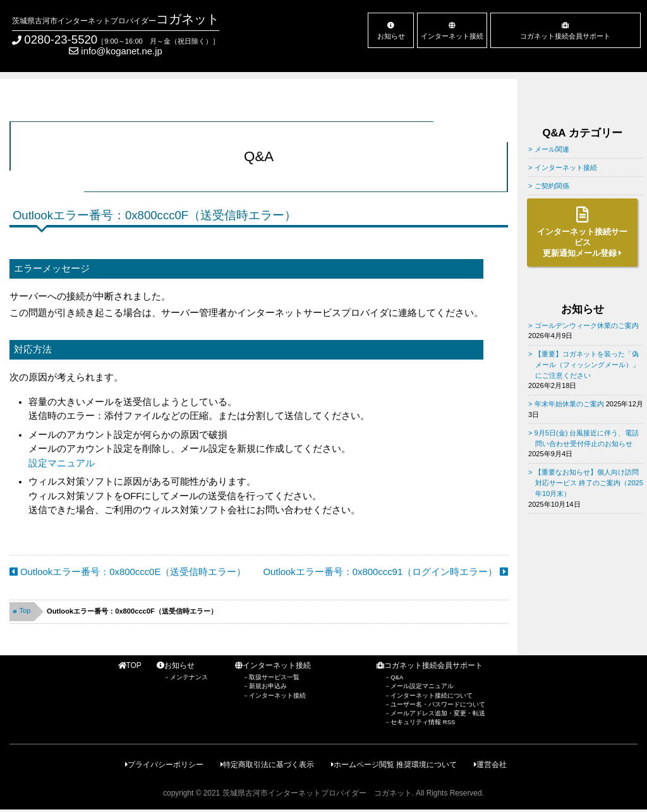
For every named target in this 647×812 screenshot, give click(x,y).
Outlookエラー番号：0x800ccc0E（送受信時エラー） (128, 572)
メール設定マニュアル (422, 686)
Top (21, 610)
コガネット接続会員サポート (566, 31)
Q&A (397, 677)
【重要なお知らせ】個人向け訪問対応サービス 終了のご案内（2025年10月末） (589, 482)
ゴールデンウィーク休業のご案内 (587, 325)
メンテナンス (189, 677)
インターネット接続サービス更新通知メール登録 (582, 232)
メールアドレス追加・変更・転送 (438, 713)
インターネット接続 (452, 31)
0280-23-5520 (61, 39)
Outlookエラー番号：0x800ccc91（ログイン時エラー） (386, 572)
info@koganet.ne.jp (116, 51)
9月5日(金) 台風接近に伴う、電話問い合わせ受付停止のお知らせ (587, 438)
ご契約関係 (552, 186)
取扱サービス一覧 (274, 677)
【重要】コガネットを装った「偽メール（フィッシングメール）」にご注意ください (587, 364)
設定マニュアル (62, 463)
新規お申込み (268, 686)
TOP (130, 665)
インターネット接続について (432, 695)
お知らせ (391, 31)
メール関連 (552, 149)
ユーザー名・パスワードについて (438, 704)
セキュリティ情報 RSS (423, 722)
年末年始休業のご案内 (569, 404)
